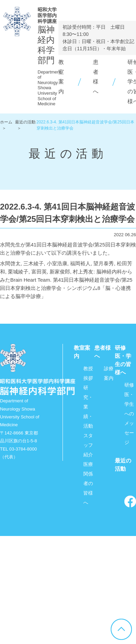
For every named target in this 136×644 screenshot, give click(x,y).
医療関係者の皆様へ (88, 483)
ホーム (6, 122)
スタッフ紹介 (88, 445)
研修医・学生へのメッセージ (129, 414)
